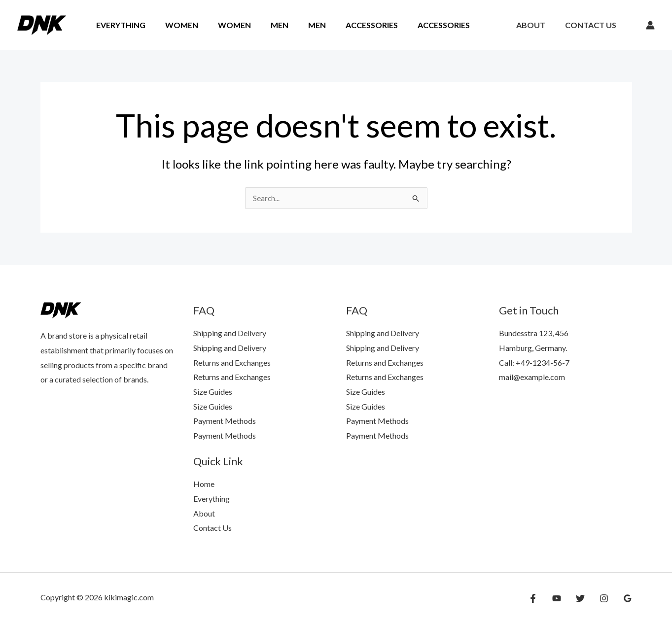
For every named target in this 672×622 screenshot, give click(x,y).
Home (204, 484)
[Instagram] (606, 598)
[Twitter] (585, 598)
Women (176, 25)
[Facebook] (543, 598)
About (537, 25)
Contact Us (593, 25)
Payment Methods (225, 421)
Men (266, 25)
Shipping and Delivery (230, 333)
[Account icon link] (650, 25)
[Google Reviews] (628, 598)
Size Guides (213, 392)
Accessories (350, 25)
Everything (119, 25)
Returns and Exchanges (232, 363)
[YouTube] (564, 598)
